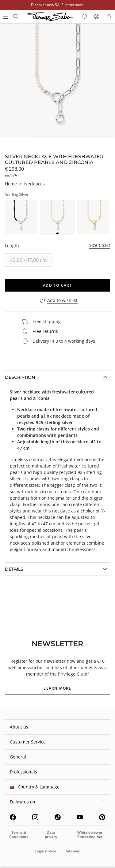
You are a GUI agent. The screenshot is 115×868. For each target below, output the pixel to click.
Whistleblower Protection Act (90, 834)
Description (20, 377)
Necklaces (34, 184)
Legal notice (45, 851)
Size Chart (100, 245)
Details (14, 569)
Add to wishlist (62, 301)
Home (11, 184)
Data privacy (51, 834)
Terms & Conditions (19, 834)
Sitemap (73, 851)
